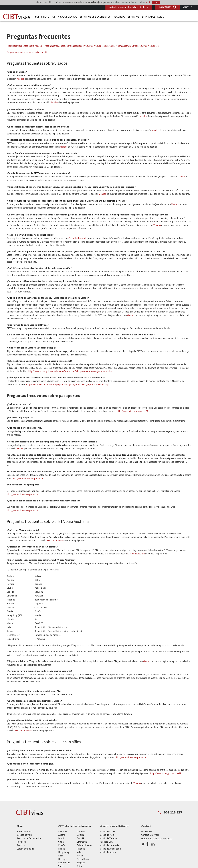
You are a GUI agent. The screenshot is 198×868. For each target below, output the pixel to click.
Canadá (80, 833)
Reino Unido (64, 857)
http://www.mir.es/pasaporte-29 (132, 406)
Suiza (79, 861)
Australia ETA (106, 836)
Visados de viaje (68, 16)
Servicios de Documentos (95, 16)
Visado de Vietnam (109, 833)
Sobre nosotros (45, 16)
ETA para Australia (55, 535)
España (62, 840)
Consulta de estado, (78, 233)
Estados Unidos (84, 840)
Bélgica (80, 829)
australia (81, 826)
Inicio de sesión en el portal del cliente (127, 7)
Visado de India (107, 829)
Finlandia (81, 843)
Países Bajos (83, 854)
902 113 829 (147, 826)
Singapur (81, 857)
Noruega (62, 854)
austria (62, 829)
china (61, 836)
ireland (80, 847)
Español (186, 7)
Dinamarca (82, 836)
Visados (20, 73)
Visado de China (107, 826)
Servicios (134, 16)
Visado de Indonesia (109, 840)
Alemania (63, 826)
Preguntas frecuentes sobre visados (25, 40)
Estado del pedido (153, 16)
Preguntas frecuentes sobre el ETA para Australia (107, 40)
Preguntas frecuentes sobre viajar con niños (28, 47)
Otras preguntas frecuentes (145, 40)
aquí (148, 2)
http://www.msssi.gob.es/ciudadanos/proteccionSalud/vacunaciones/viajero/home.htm (70, 366)
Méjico (80, 850)
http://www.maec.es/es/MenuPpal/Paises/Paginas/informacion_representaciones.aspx (68, 379)
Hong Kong (64, 847)
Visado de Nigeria (108, 847)
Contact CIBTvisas (150, 829)
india (61, 850)
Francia (62, 843)
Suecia (61, 861)
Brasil (61, 833)
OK (156, 3)
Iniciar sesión (165, 7)
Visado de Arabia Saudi (110, 843)
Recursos (119, 16)
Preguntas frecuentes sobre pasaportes (63, 40)
